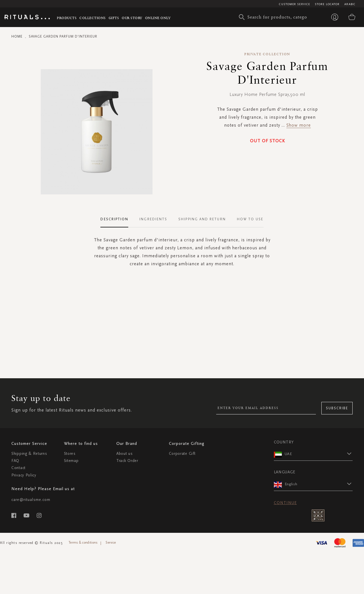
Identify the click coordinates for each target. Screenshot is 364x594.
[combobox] (274, 17)
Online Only (158, 18)
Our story (132, 18)
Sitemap (71, 461)
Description (114, 219)
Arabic (350, 4)
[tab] (117, 219)
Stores (70, 454)
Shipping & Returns (29, 454)
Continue (285, 503)
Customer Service (294, 4)
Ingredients (153, 219)
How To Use (250, 219)
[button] (319, 454)
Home (17, 36)
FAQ (15, 461)
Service (111, 542)
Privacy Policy (24, 475)
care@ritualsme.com (31, 500)
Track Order (127, 461)
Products (67, 18)
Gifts (114, 18)
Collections (93, 18)
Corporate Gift (182, 454)
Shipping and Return (202, 219)
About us (125, 454)
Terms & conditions (83, 542)
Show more (299, 125)
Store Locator (327, 4)
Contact (18, 468)
